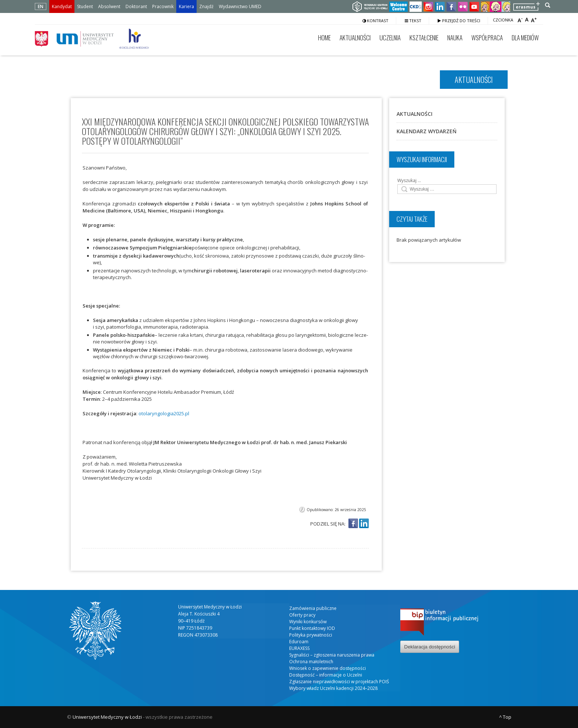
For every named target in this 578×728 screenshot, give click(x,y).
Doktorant (136, 6)
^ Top (505, 717)
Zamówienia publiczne (313, 608)
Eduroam (299, 642)
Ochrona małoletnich (311, 662)
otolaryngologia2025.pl (164, 413)
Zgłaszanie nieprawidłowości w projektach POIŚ (339, 682)
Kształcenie (424, 38)
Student (85, 6)
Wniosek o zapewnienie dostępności (328, 668)
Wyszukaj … (409, 180)
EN (41, 6)
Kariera (186, 6)
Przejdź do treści (459, 21)
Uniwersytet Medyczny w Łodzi (107, 717)
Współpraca (487, 38)
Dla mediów (525, 38)
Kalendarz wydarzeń (427, 131)
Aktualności (355, 38)
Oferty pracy (302, 615)
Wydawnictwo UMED (240, 6)
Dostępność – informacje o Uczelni (326, 675)
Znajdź (206, 6)
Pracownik (163, 6)
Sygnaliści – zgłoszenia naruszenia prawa (332, 655)
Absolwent (109, 6)
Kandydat (62, 6)
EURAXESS (299, 648)
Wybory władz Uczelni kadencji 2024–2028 (333, 688)
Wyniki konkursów (308, 622)
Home (324, 38)
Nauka (455, 38)
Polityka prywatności (311, 635)
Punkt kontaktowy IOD (312, 628)
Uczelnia (390, 38)
